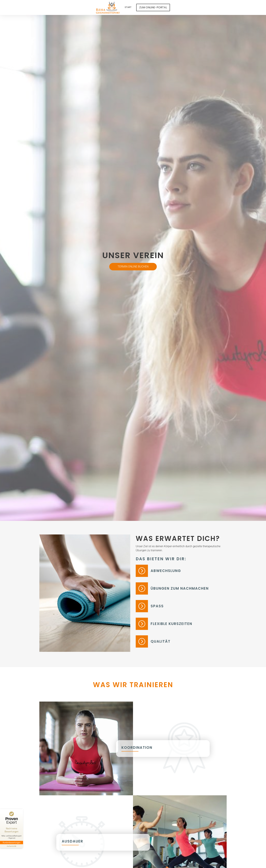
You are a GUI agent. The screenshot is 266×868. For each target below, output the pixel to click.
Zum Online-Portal (153, 7)
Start (128, 7)
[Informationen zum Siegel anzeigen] (12, 846)
